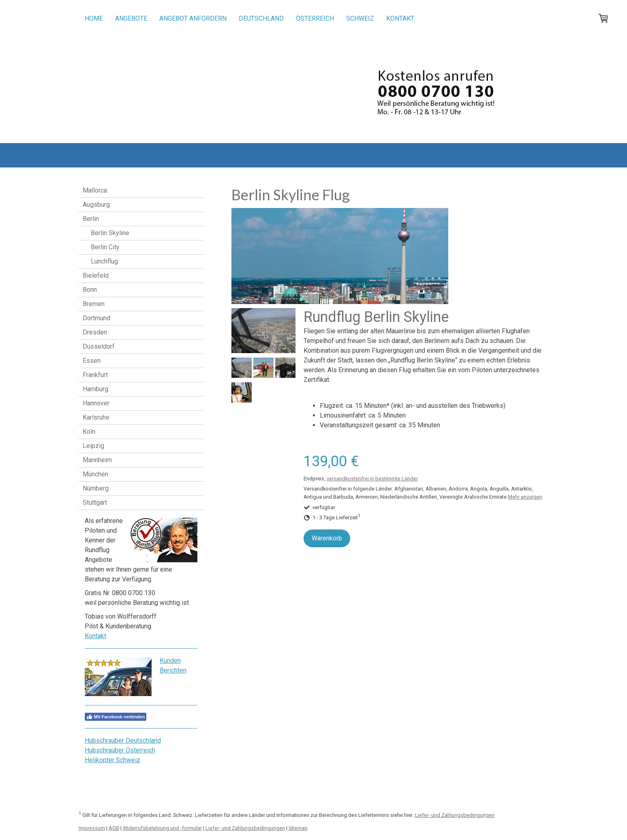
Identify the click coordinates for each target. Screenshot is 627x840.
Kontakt (400, 18)
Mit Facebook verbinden (116, 717)
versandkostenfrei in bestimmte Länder (372, 479)
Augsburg (96, 205)
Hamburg (95, 389)
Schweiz (360, 18)
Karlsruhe (96, 417)
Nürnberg (96, 488)
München (95, 474)
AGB (114, 828)
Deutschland (261, 18)
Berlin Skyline (110, 233)
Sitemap (298, 828)
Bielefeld (96, 275)
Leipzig (93, 446)
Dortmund (96, 318)
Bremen (94, 304)
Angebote (131, 18)
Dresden (95, 332)
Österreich (315, 18)
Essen (92, 361)
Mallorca (95, 190)
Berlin (91, 219)
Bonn (90, 290)
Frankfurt (95, 375)
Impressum (92, 828)
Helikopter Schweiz (112, 760)
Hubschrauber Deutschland (123, 740)
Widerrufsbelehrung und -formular (162, 828)
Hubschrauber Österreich (120, 750)
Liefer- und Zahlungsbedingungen (455, 815)
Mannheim (97, 460)
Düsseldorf (99, 346)
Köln (89, 432)
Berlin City (105, 247)
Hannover (96, 403)
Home (94, 18)
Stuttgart (95, 502)
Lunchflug (104, 261)
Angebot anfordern (193, 18)
